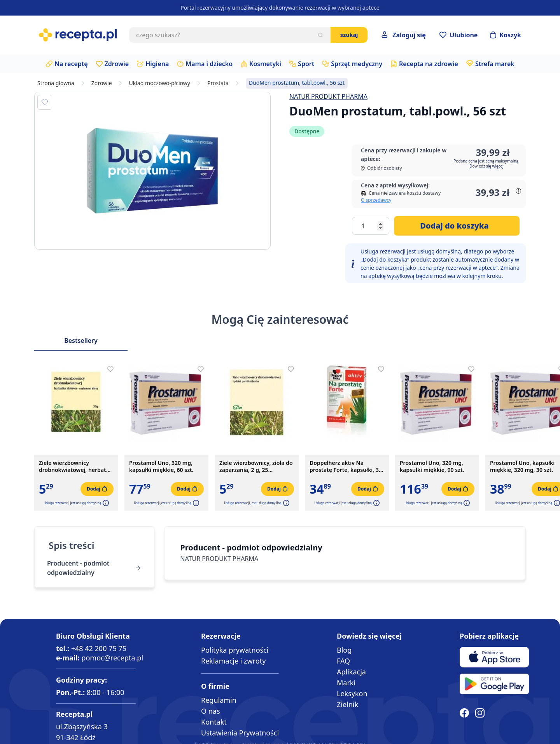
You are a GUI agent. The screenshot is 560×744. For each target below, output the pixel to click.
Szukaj (349, 35)
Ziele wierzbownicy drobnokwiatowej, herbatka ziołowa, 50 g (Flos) (76, 466)
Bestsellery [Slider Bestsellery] (81, 341)
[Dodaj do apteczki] (45, 102)
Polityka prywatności (235, 650)
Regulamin (219, 700)
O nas (211, 711)
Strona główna (56, 83)
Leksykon (352, 693)
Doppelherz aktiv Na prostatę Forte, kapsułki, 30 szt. (346, 466)
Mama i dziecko (209, 64)
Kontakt (214, 722)
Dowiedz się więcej (486, 166)
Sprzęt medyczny (357, 64)
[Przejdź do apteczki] (458, 35)
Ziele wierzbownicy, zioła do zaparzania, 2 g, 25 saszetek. (256, 466)
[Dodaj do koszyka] (457, 226)
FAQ (343, 661)
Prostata (218, 83)
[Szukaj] (320, 35)
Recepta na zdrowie (429, 64)
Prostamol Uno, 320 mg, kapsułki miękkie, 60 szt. (161, 466)
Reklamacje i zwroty (233, 661)
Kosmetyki (265, 64)
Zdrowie (117, 64)
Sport (306, 64)
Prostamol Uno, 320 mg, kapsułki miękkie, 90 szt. (432, 466)
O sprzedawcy (376, 200)
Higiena (157, 64)
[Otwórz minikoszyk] (506, 35)
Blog (344, 650)
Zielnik (347, 704)
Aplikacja (351, 672)
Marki (346, 683)
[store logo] (78, 35)
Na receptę (71, 64)
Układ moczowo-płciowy (160, 83)
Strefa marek (495, 64)
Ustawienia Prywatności (240, 733)
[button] (105, 503)
